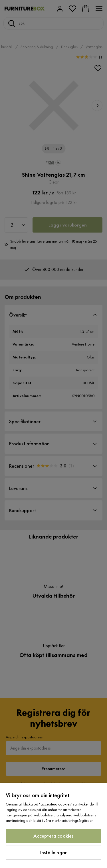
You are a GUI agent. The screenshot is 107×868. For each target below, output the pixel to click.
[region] (53, 826)
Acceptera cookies (53, 836)
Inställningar (53, 852)
